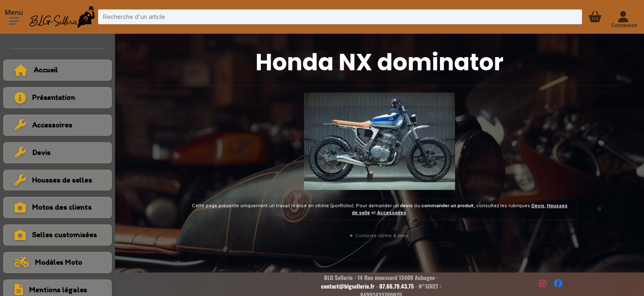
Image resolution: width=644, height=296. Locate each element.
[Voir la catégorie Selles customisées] (57, 235)
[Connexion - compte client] (624, 17)
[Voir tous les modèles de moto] (57, 262)
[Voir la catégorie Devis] (57, 153)
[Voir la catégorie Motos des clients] (57, 207)
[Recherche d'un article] (340, 17)
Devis (538, 206)
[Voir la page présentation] (57, 98)
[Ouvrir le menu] (14, 21)
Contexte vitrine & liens (382, 236)
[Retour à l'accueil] (57, 70)
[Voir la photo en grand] (379, 141)
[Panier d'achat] (596, 17)
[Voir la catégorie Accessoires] (57, 125)
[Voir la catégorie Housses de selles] (57, 180)
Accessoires (392, 213)
